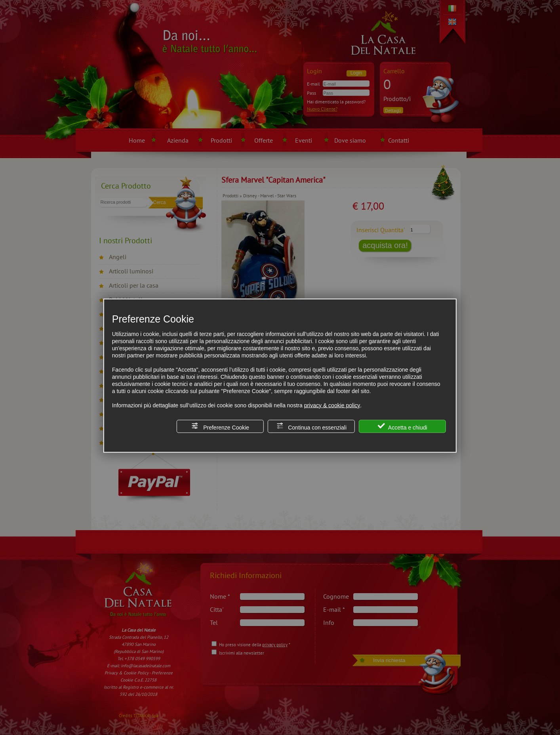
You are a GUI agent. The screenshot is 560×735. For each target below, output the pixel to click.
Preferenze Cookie (220, 426)
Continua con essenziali (311, 426)
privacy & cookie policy (332, 405)
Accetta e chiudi (403, 426)
